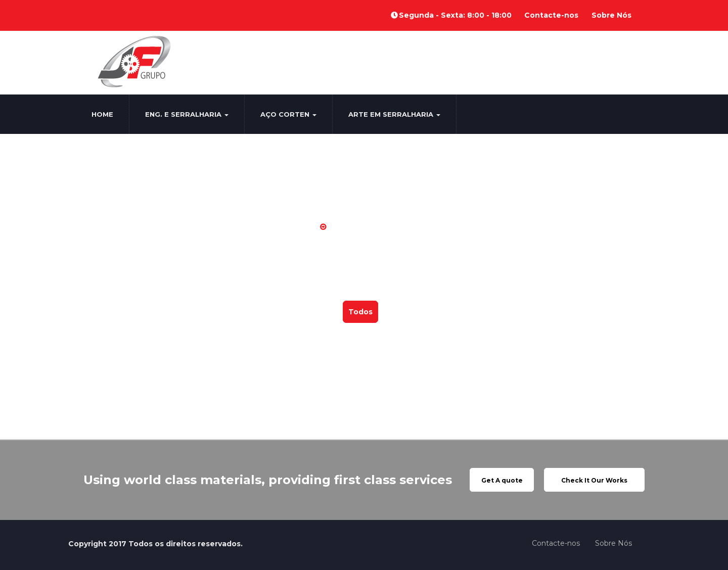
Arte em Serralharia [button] (394, 114)
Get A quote (502, 480)
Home (102, 114)
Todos (360, 312)
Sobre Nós (611, 15)
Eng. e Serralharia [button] (187, 114)
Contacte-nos (551, 15)
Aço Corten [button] (288, 114)
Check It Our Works (594, 480)
